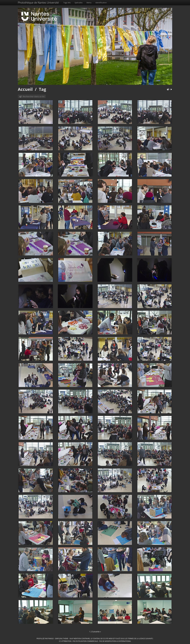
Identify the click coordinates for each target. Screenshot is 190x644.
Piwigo (51, 638)
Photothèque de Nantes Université (38, 3)
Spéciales (79, 3)
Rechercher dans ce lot (34, 96)
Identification (101, 3)
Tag (42, 89)
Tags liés (67, 3)
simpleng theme (62, 638)
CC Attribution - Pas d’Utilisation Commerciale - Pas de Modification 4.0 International (95, 641)
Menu (89, 3)
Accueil (25, 89)
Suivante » (97, 632)
